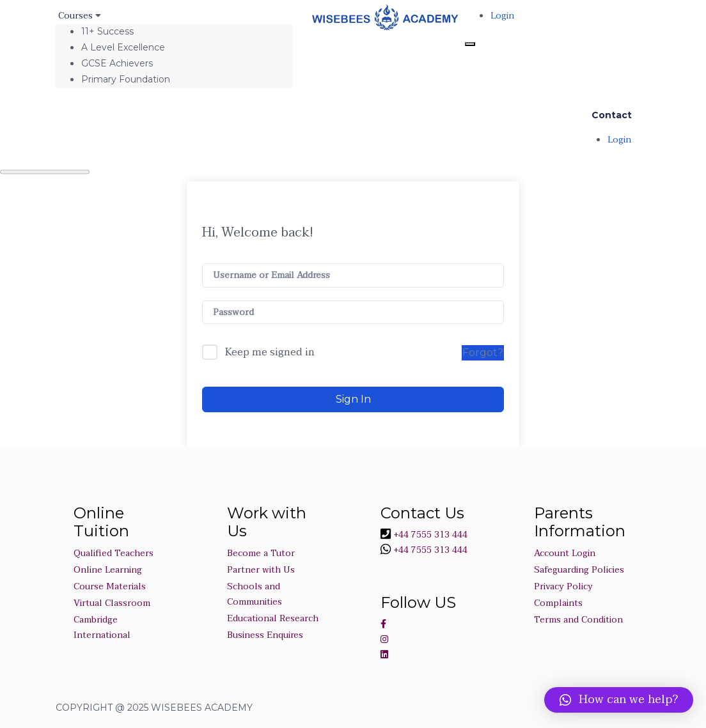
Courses (77, 16)
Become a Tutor (261, 553)
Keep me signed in (270, 353)
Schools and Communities (255, 594)
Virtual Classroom (112, 603)
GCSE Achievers (117, 63)
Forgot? (483, 352)
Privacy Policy (563, 586)
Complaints (558, 603)
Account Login (565, 553)
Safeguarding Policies (579, 570)
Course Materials (110, 586)
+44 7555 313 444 (429, 535)
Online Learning (108, 570)
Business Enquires (265, 635)
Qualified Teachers (114, 553)
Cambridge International (102, 627)
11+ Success (107, 31)
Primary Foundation (126, 79)
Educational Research (273, 618)
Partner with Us (261, 570)
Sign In (353, 399)
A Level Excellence (123, 47)
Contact (612, 115)
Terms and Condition (578, 620)
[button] (619, 700)
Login (502, 16)
